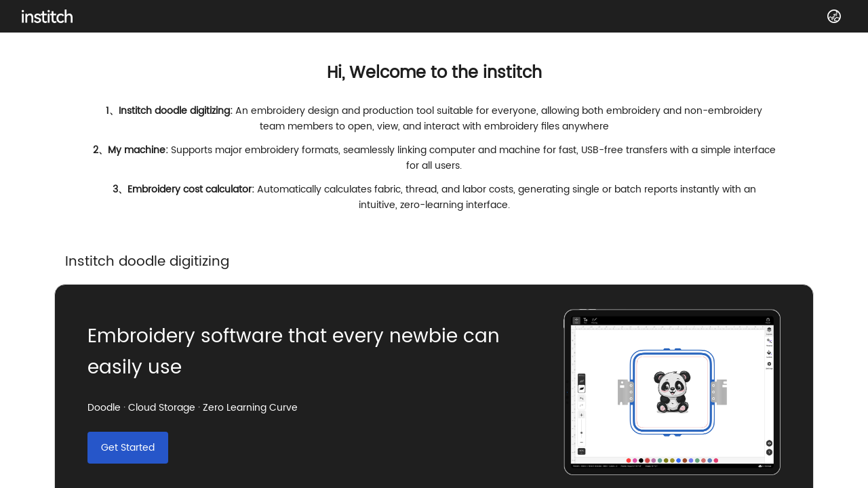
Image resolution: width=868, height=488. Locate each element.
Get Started (128, 448)
